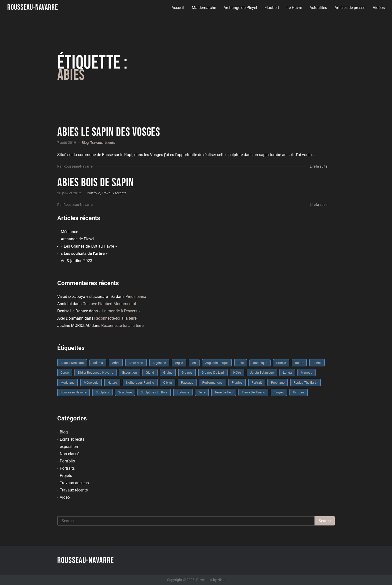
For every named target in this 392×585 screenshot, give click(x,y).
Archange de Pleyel (240, 8)
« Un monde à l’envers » (119, 311)
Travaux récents (103, 143)
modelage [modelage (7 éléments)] (67, 383)
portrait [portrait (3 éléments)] (257, 383)
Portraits (67, 468)
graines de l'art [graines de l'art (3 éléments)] (213, 373)
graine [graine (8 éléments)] (168, 373)
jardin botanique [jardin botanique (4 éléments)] (262, 373)
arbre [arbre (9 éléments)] (116, 363)
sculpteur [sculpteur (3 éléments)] (102, 392)
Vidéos (378, 8)
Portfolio (93, 193)
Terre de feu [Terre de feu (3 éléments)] (223, 392)
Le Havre (294, 8)
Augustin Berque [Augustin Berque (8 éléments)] (217, 363)
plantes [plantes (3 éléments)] (237, 383)
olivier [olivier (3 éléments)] (168, 383)
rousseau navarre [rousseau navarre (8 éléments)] (73, 392)
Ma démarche (204, 8)
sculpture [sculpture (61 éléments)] (125, 392)
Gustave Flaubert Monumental (109, 304)
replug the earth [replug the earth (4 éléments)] (305, 383)
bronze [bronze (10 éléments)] (281, 363)
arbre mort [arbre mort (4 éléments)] (136, 363)
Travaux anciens (74, 483)
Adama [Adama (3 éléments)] (98, 363)
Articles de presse (350, 8)
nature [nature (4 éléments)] (112, 383)
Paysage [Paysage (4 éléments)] (187, 383)
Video (65, 497)
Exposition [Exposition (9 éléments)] (129, 373)
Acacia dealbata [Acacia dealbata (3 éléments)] (72, 363)
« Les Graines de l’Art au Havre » (89, 246)
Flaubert (271, 8)
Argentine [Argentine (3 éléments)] (159, 363)
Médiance (69, 232)
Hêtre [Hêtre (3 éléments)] (237, 373)
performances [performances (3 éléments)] (212, 383)
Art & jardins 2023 (76, 261)
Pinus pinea (136, 297)
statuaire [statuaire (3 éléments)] (183, 392)
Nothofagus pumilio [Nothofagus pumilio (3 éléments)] (140, 383)
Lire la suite (318, 166)
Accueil (178, 8)
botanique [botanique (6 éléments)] (260, 363)
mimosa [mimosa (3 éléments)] (306, 373)
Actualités (318, 8)
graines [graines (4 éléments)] (187, 373)
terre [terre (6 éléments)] (202, 392)
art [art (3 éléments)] (194, 363)
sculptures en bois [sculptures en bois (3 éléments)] (154, 392)
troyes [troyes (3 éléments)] (279, 392)
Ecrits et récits (72, 439)
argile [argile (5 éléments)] (179, 363)
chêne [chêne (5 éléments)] (317, 363)
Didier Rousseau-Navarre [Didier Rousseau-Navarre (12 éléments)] (96, 373)
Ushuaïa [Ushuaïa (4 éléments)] (299, 392)
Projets (66, 476)
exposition (69, 447)
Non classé (69, 454)
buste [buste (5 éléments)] (299, 363)
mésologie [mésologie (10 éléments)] (91, 383)
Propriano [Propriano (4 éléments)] (278, 383)
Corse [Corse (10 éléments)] (65, 373)
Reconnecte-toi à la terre (115, 318)
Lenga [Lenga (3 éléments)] (287, 373)
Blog (85, 143)
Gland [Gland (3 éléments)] (150, 373)
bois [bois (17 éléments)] (241, 363)
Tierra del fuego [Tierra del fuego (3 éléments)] (253, 392)
